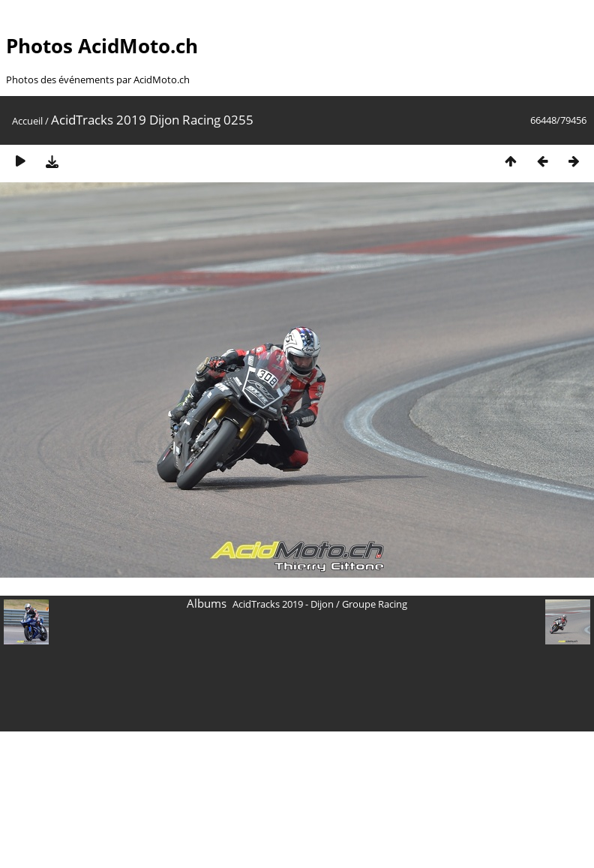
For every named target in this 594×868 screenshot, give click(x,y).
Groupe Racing (375, 604)
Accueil (27, 121)
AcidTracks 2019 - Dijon (283, 604)
